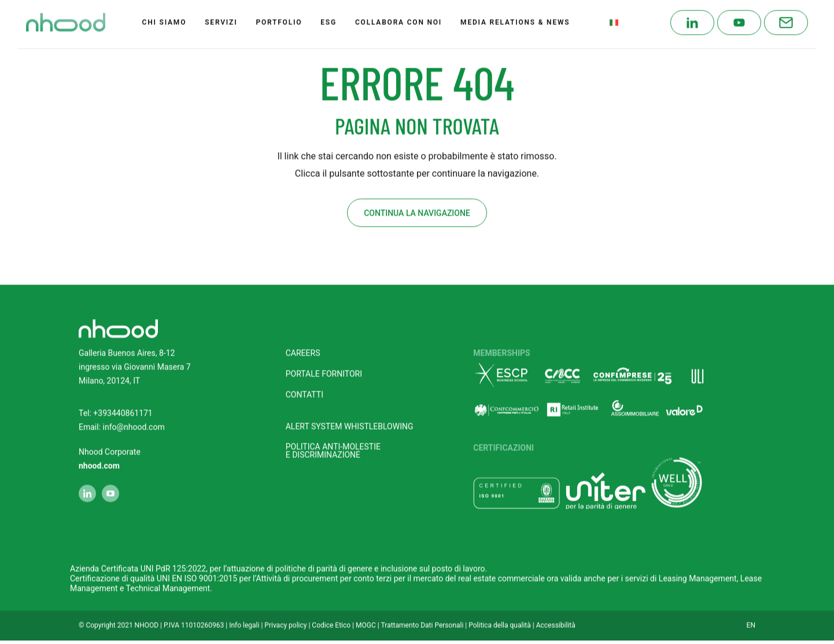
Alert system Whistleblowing (350, 419)
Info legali (244, 617)
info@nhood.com (134, 419)
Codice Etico (331, 617)
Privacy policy (285, 617)
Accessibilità (556, 617)
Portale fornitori (324, 366)
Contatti (305, 387)
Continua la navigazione (417, 205)
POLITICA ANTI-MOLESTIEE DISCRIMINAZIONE (333, 443)
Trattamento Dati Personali (422, 617)
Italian (629, 15)
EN (751, 617)
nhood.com (99, 458)
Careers (303, 346)
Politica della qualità (500, 617)
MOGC (366, 617)
